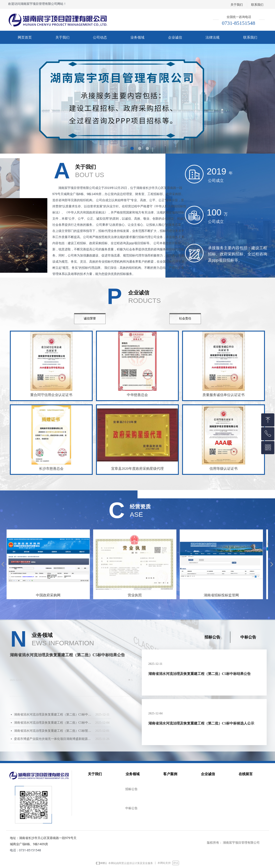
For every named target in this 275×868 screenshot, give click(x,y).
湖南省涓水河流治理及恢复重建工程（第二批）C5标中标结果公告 (67, 655)
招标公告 (212, 637)
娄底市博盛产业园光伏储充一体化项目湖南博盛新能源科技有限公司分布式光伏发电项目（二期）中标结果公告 (54, 739)
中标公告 (248, 637)
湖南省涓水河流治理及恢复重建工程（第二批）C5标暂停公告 (54, 731)
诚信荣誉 (90, 318)
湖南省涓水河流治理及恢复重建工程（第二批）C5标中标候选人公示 (54, 723)
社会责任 (185, 318)
